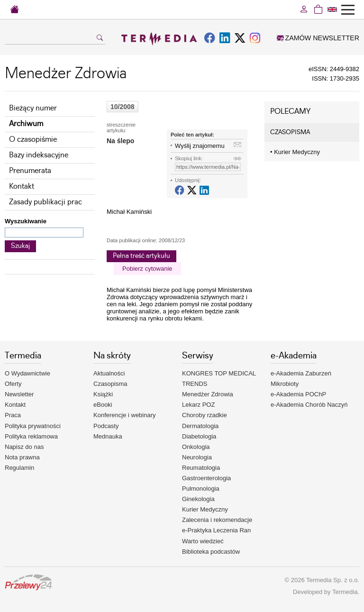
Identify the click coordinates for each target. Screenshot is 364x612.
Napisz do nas (24, 447)
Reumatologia (201, 468)
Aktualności (109, 373)
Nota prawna (22, 457)
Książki (103, 394)
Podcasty (106, 426)
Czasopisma (110, 384)
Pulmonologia (201, 489)
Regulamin (19, 468)
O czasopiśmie (33, 140)
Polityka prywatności (33, 426)
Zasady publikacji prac (45, 202)
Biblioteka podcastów (211, 552)
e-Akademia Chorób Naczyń (309, 405)
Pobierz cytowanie (147, 269)
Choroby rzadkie (205, 415)
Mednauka (108, 436)
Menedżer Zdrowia (208, 394)
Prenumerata (30, 171)
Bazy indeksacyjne (39, 155)
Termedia (345, 592)
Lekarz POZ (198, 405)
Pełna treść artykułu (141, 256)
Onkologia (196, 447)
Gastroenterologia (206, 478)
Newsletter (19, 394)
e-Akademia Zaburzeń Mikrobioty (301, 379)
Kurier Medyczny (295, 152)
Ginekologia (198, 499)
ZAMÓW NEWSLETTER (318, 38)
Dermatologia (200, 426)
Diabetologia (199, 436)
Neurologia (197, 457)
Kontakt (22, 187)
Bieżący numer (33, 108)
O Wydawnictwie (27, 373)
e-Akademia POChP (298, 394)
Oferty (13, 384)
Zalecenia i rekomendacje (217, 520)
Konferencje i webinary (125, 415)
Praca (13, 415)
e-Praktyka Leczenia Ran (216, 530)
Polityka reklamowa (31, 436)
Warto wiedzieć (203, 541)
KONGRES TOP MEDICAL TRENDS (219, 379)
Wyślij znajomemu (200, 146)
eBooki (103, 405)
